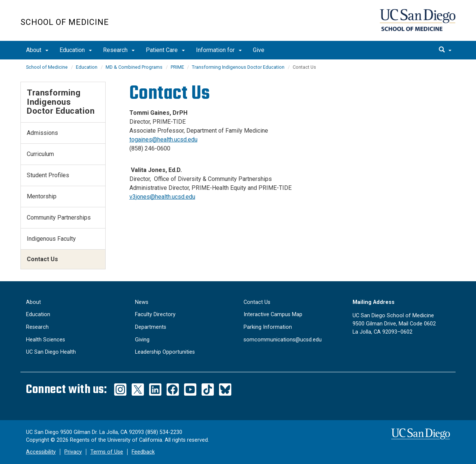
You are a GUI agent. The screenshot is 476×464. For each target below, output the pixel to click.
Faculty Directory (155, 314)
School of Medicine (65, 22)
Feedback (143, 452)
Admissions (42, 133)
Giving (142, 340)
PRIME (178, 67)
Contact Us (257, 302)
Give (259, 50)
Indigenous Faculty (51, 239)
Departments (151, 327)
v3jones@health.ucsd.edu (162, 197)
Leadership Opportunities (165, 352)
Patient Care (165, 50)
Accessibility (41, 452)
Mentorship (42, 196)
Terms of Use (107, 452)
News (142, 302)
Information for (219, 50)
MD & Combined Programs (134, 67)
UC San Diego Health (51, 352)
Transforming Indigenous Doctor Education (238, 67)
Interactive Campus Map (273, 314)
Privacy (73, 452)
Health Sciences (46, 340)
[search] (445, 50)
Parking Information (268, 327)
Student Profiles (48, 175)
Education (76, 50)
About (37, 50)
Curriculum (40, 154)
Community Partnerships (59, 218)
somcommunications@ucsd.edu (283, 340)
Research (119, 50)
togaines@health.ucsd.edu (163, 139)
